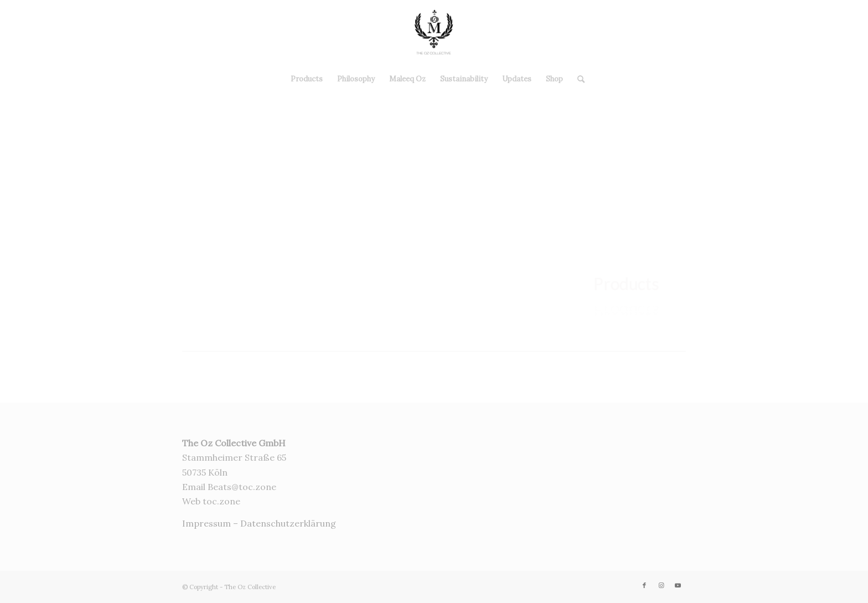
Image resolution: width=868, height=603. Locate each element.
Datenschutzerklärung (288, 523)
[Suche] (577, 79)
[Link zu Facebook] (809, 33)
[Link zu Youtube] (843, 33)
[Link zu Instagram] (826, 33)
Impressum (206, 523)
